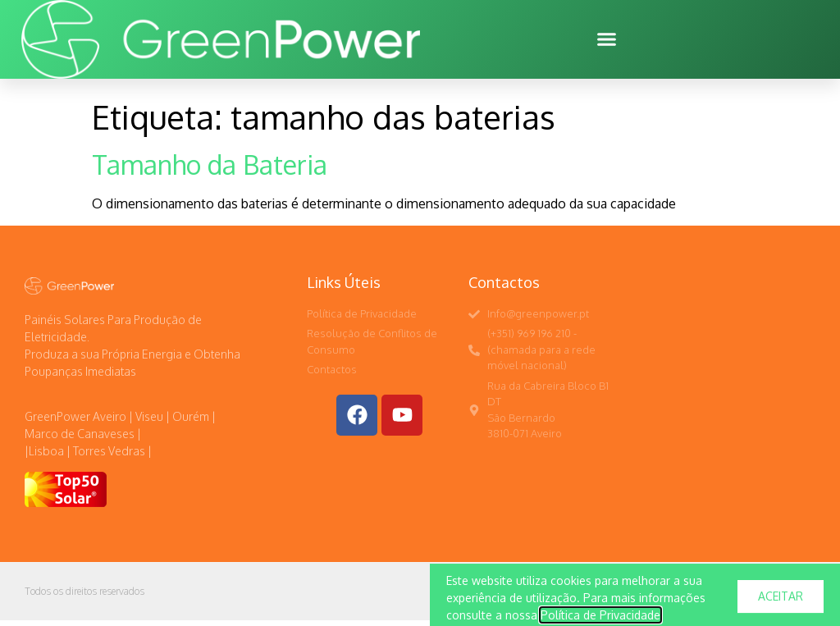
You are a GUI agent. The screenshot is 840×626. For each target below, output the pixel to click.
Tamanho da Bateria (210, 169)
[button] (607, 39)
